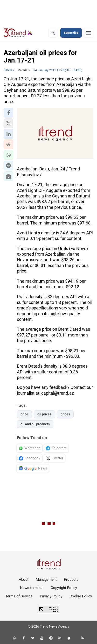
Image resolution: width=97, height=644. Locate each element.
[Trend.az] (18, 33)
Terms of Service (19, 596)
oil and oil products (35, 424)
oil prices (44, 414)
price (24, 414)
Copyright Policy (64, 588)
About (24, 580)
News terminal (32, 588)
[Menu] (88, 33)
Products (71, 580)
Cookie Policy (81, 596)
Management (46, 580)
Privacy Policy (51, 596)
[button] (8, 113)
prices (65, 414)
